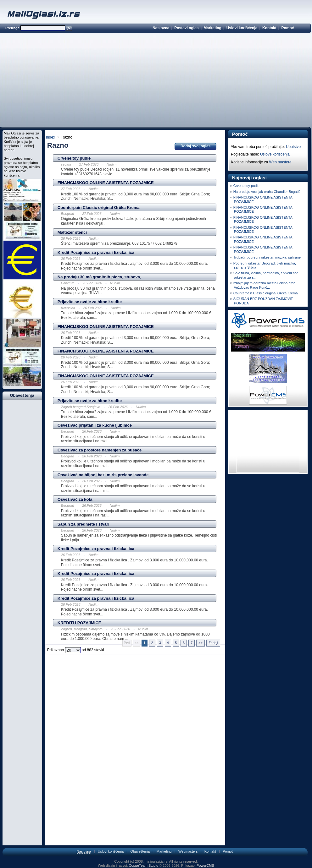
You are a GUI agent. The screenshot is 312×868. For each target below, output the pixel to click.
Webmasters (188, 851)
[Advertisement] (155, 81)
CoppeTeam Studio (144, 865)
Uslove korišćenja (275, 154)
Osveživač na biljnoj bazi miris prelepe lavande (103, 475)
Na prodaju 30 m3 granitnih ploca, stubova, (99, 277)
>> (201, 643)
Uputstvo (293, 147)
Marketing (212, 28)
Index (50, 137)
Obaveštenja (140, 851)
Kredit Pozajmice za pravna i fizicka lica (96, 252)
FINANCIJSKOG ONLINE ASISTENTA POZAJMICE (106, 183)
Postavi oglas (186, 28)
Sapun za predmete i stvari (84, 524)
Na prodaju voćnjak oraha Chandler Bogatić (267, 192)
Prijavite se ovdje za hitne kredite (90, 302)
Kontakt (269, 28)
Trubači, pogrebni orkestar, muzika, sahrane (267, 257)
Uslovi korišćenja (242, 28)
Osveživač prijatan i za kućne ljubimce (95, 425)
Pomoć (287, 28)
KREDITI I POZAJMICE (79, 623)
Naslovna (161, 28)
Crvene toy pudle (74, 158)
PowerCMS (205, 865)
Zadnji (213, 643)
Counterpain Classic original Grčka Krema (99, 207)
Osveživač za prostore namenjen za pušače (100, 450)
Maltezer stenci (72, 232)
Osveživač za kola (75, 499)
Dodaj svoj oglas (195, 146)
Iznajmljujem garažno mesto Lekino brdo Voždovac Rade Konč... (265, 285)
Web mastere (280, 162)
